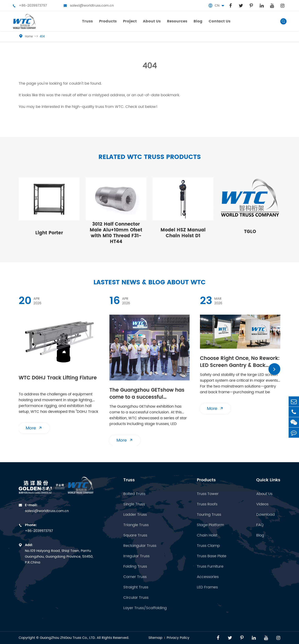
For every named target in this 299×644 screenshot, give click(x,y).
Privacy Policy (178, 638)
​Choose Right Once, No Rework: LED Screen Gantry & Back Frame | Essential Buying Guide (240, 362)
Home (29, 37)
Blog (260, 535)
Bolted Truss (134, 494)
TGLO (250, 232)
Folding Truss (135, 567)
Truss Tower (208, 494)
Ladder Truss (135, 515)
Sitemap (155, 638)
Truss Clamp (208, 546)
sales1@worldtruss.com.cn (89, 6)
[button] (274, 369)
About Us (264, 494)
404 (42, 37)
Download (265, 515)
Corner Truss (135, 577)
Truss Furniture (210, 567)
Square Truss (135, 535)
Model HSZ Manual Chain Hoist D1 (183, 233)
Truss (129, 480)
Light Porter (49, 233)
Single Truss (134, 504)
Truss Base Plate (212, 556)
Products (206, 480)
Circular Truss (136, 598)
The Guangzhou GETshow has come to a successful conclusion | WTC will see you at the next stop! (147, 394)
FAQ (260, 525)
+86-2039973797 (30, 6)
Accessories (208, 577)
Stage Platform (210, 525)
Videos (262, 504)
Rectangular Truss (140, 546)
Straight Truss (136, 587)
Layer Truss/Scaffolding (145, 608)
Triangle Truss (136, 525)
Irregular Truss (136, 556)
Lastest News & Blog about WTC (149, 283)
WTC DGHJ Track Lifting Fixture (58, 378)
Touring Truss (209, 515)
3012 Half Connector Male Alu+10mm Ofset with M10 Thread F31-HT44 (116, 233)
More (34, 428)
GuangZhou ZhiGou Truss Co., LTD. (68, 638)
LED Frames (207, 587)
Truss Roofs (207, 504)
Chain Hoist (207, 535)
